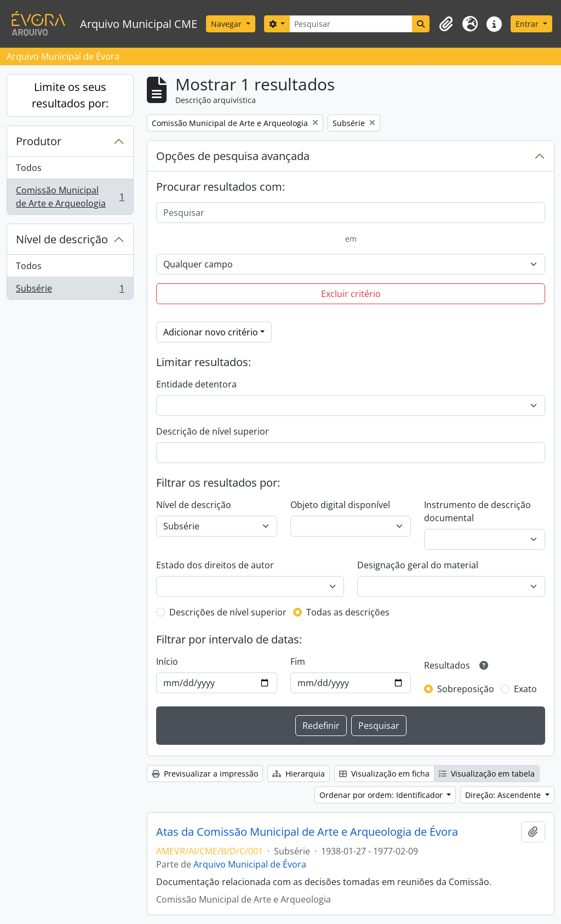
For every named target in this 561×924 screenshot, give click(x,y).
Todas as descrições (348, 612)
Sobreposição (466, 689)
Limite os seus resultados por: (70, 95)
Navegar (227, 24)
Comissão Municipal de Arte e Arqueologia (70, 197)
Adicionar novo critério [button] (211, 332)
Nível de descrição (62, 239)
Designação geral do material (418, 565)
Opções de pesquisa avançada (233, 156)
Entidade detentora (196, 384)
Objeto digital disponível (340, 505)
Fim (298, 661)
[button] (446, 24)
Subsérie (70, 290)
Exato (525, 689)
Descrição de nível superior (213, 431)
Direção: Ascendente (504, 795)
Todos (29, 168)
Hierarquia (299, 774)
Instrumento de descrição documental (477, 511)
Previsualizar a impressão (205, 774)
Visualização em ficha (384, 774)
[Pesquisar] (351, 24)
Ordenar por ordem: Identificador (382, 795)
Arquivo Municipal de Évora (250, 864)
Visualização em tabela (487, 774)
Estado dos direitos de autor (215, 565)
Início (167, 661)
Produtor (39, 141)
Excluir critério (351, 294)
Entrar (528, 24)
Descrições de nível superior (228, 612)
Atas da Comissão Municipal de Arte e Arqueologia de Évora (307, 832)
